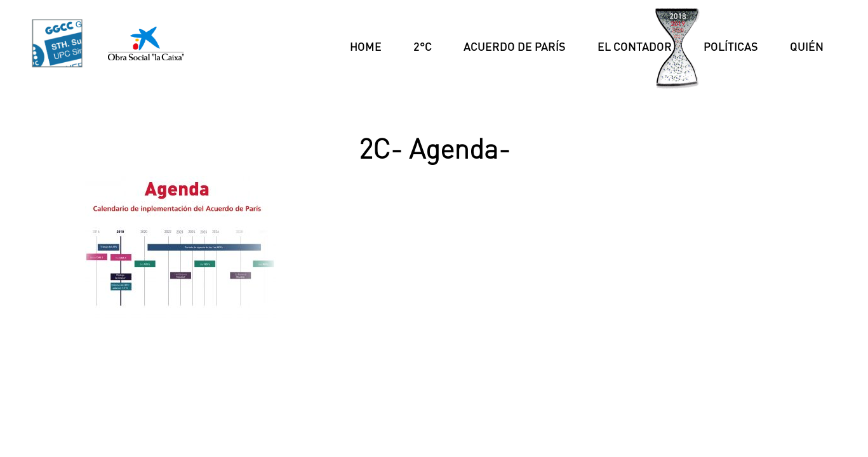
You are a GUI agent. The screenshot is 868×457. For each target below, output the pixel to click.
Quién (807, 46)
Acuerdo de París (515, 46)
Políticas (731, 46)
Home (366, 46)
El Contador (635, 46)
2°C (423, 46)
